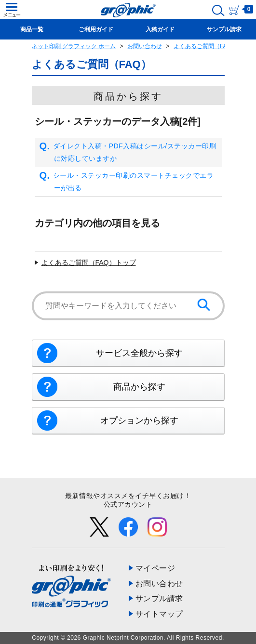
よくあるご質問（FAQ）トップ (89, 263)
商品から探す (139, 387)
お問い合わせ (145, 46)
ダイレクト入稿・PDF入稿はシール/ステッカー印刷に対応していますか (128, 152)
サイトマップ (159, 614)
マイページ (155, 568)
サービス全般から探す (139, 353)
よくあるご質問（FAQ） (205, 46)
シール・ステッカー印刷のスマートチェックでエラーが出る (127, 182)
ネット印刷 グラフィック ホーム (74, 46)
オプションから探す (139, 421)
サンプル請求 (159, 598)
